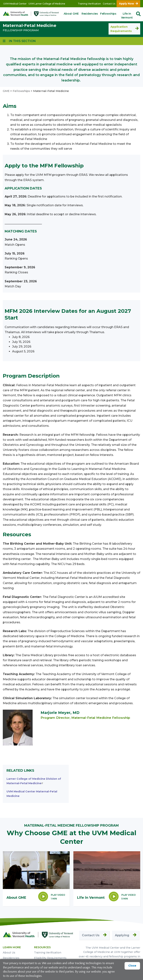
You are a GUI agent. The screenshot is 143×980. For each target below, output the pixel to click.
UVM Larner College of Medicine (47, 4)
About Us (9, 953)
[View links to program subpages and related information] (19, 41)
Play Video (58, 895)
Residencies (90, 14)
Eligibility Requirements (50, 958)
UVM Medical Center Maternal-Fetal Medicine (32, 794)
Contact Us (109, 4)
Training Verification (89, 4)
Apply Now (127, 4)
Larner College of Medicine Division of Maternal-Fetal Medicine (34, 781)
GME (6, 91)
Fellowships (108, 14)
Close (132, 966)
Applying (122, 935)
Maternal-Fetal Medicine (30, 26)
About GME (71, 14)
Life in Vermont (127, 16)
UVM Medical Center (15, 4)
